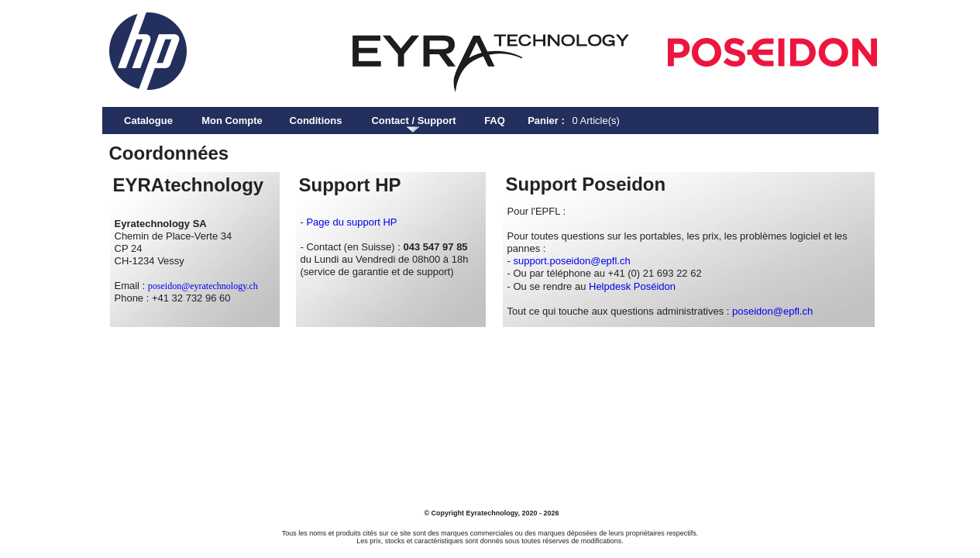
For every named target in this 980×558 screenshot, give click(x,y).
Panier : (546, 121)
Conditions (316, 121)
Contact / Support (413, 121)
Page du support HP (351, 222)
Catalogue (148, 121)
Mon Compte (232, 121)
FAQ (495, 121)
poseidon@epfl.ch (772, 311)
